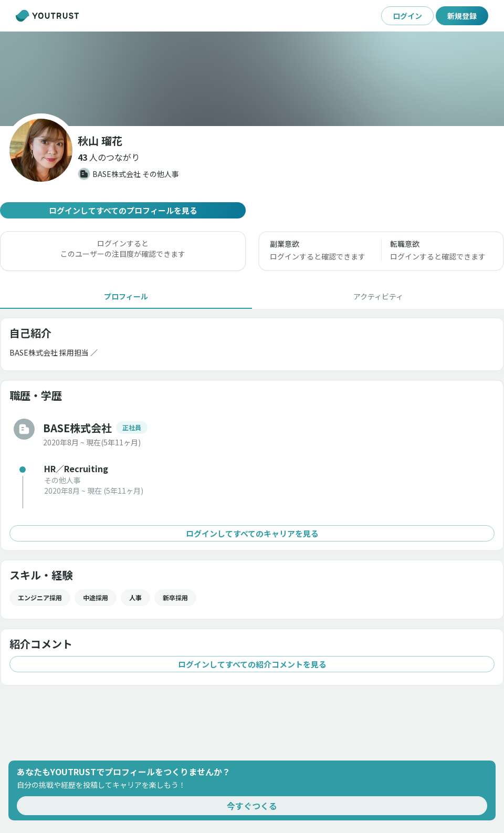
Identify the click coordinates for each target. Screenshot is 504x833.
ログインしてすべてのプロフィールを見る (123, 210)
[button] (109, 157)
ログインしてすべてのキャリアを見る (252, 533)
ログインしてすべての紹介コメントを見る (252, 664)
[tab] (126, 296)
